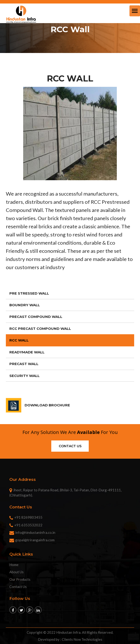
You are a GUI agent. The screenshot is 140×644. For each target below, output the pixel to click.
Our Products (20, 579)
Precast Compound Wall (36, 317)
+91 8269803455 (26, 517)
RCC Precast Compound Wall (40, 329)
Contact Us (18, 587)
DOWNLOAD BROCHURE (47, 405)
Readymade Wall (27, 352)
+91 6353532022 (26, 525)
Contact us (70, 446)
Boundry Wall (25, 305)
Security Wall (24, 376)
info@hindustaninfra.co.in (32, 532)
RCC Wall (19, 340)
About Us (17, 572)
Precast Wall (24, 364)
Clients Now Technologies (82, 639)
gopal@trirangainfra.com (32, 540)
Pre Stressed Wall (29, 293)
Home (14, 565)
